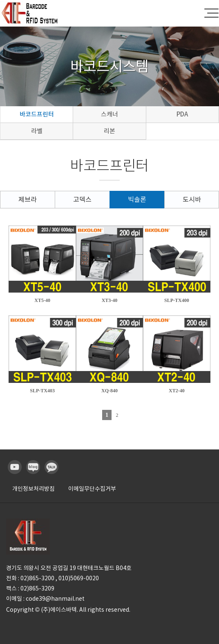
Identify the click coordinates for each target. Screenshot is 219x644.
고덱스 (82, 199)
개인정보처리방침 (34, 489)
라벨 (37, 131)
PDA (182, 114)
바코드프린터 (37, 114)
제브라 (28, 199)
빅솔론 (137, 199)
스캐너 (109, 114)
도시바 (192, 199)
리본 (109, 131)
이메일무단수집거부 (92, 489)
